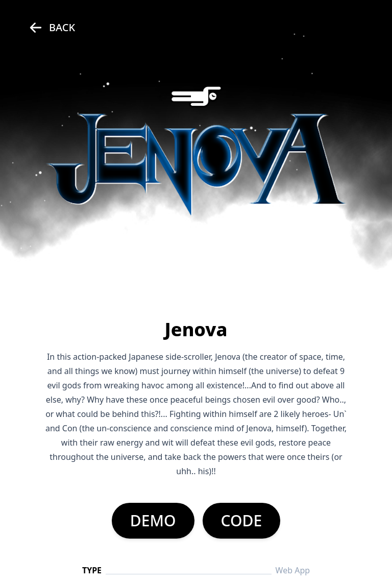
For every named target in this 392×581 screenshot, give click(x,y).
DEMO (153, 520)
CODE (242, 520)
